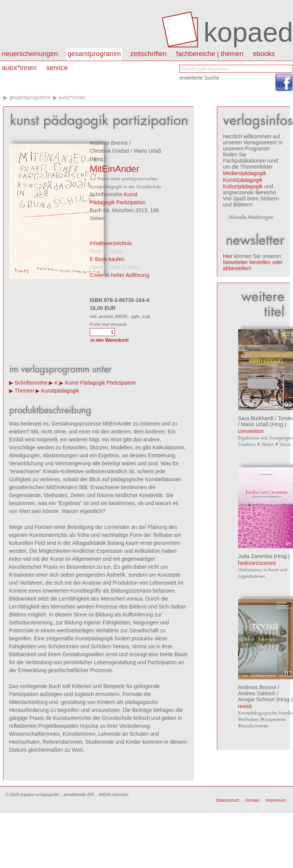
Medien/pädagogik (245, 173)
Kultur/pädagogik (243, 186)
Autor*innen (72, 97)
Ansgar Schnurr (256, 699)
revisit (245, 706)
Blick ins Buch (106, 251)
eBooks (264, 54)
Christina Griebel (109, 151)
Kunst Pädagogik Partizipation (101, 383)
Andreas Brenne (109, 143)
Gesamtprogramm (94, 54)
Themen (24, 391)
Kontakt (252, 800)
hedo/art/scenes (257, 563)
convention (251, 431)
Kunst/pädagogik (243, 180)
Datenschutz (228, 800)
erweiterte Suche (199, 78)
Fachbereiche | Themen (210, 54)
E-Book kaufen (107, 259)
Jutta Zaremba (255, 556)
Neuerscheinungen (30, 54)
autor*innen (19, 68)
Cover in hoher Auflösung (119, 275)
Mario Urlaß (147, 151)
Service (57, 68)
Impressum (276, 800)
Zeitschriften (148, 54)
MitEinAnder (115, 169)
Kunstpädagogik (60, 391)
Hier (228, 256)
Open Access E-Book (115, 267)
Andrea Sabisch (257, 693)
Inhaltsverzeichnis (111, 243)
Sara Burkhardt (256, 418)
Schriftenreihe (31, 383)
